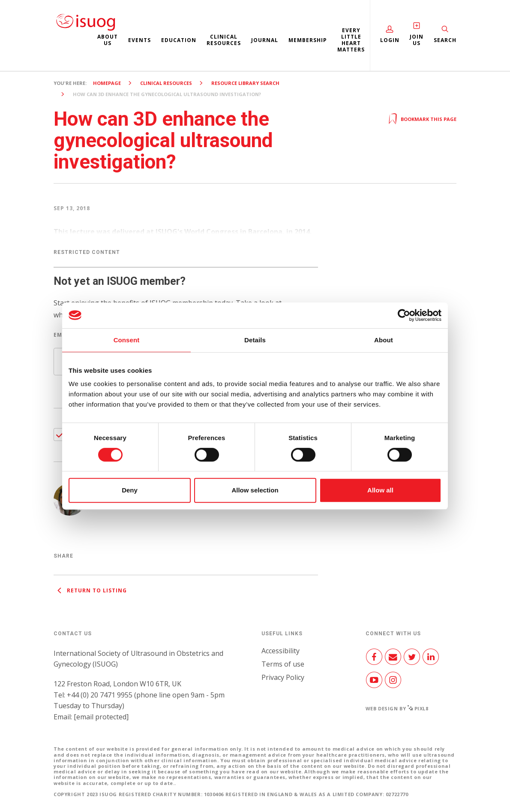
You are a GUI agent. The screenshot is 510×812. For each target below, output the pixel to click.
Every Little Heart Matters (351, 40)
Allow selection (255, 490)
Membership (308, 40)
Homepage (107, 83)
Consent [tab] (127, 340)
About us (108, 40)
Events (139, 40)
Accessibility (280, 651)
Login (390, 40)
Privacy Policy (283, 677)
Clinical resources (224, 40)
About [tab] (384, 340)
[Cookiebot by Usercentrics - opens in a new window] (404, 315)
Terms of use (283, 664)
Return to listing (90, 590)
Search (445, 40)
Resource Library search (245, 83)
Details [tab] (255, 340)
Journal (265, 40)
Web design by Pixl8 (397, 708)
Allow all (380, 490)
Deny (130, 490)
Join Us (417, 40)
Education (179, 40)
